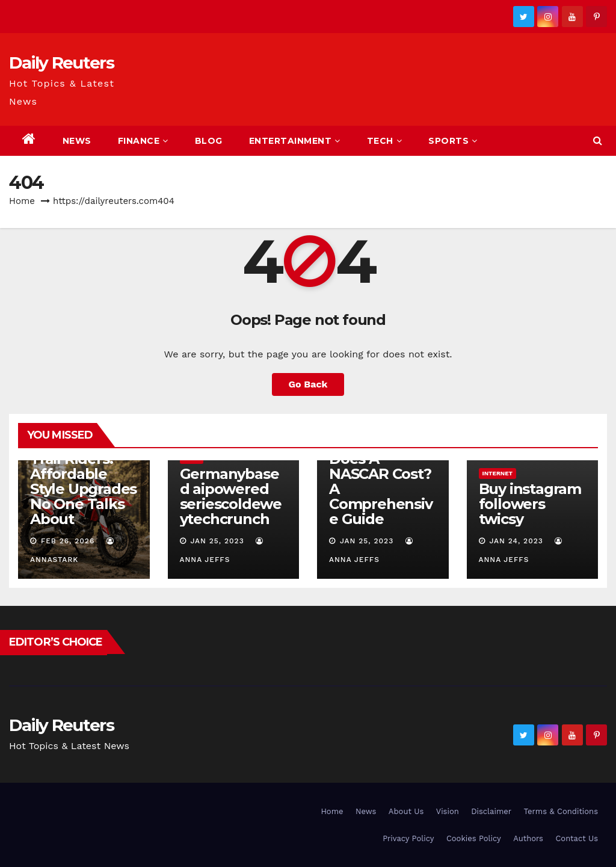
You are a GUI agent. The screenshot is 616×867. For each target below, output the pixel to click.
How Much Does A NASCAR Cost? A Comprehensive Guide (381, 481)
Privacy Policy (408, 838)
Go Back (308, 384)
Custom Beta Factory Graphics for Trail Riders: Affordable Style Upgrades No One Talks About (83, 466)
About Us (406, 811)
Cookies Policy (474, 838)
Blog (209, 141)
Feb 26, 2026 (68, 541)
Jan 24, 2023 (516, 541)
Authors (528, 838)
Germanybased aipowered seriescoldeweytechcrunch (231, 496)
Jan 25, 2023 (217, 541)
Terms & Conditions (561, 811)
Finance (143, 141)
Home (22, 201)
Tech (385, 141)
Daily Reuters (61, 63)
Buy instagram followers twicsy (530, 504)
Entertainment (295, 141)
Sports (453, 141)
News (77, 141)
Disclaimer (491, 811)
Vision (448, 811)
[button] (598, 140)
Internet (498, 473)
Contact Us (577, 838)
